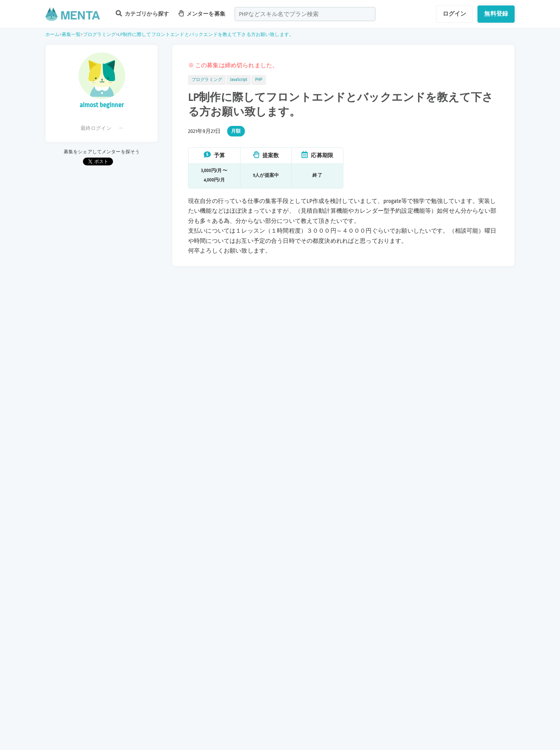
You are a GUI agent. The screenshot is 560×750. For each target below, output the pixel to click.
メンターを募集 (202, 13)
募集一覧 (71, 35)
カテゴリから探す (142, 13)
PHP (258, 80)
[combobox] (305, 14)
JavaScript (239, 80)
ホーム (52, 35)
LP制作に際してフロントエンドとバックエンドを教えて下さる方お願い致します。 (206, 35)
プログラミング (100, 35)
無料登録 (496, 14)
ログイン (455, 14)
